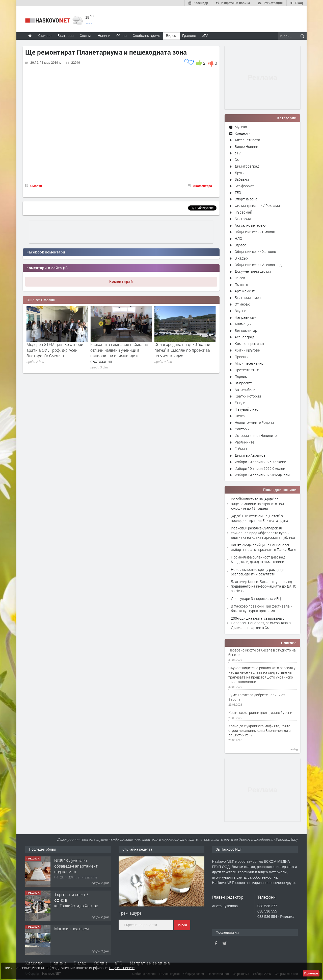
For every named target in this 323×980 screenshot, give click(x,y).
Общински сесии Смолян (255, 232)
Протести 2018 (247, 370)
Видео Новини (246, 146)
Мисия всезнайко (249, 363)
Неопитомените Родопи (254, 422)
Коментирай (121, 282)
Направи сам (246, 317)
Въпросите (244, 383)
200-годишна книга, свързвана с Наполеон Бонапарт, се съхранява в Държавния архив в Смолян (261, 623)
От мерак (242, 304)
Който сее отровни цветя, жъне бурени (260, 713)
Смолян (36, 186)
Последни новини (280, 490)
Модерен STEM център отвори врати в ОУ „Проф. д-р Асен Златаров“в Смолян (119, 350)
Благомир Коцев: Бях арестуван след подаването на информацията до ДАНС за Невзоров (264, 586)
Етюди (240, 403)
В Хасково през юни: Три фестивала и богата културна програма (262, 608)
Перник (241, 376)
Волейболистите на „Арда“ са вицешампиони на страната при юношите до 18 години (257, 504)
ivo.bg (294, 749)
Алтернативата (247, 140)
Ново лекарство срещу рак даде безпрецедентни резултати (257, 572)
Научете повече (122, 968)
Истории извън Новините (256, 436)
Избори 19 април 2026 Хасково (260, 462)
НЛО (238, 238)
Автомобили (245, 390)
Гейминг (241, 449)
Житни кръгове (247, 350)
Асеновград (244, 337)
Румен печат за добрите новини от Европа (257, 697)
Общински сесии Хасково (255, 252)
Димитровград (247, 166)
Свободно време (146, 36)
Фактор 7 (242, 429)
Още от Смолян (41, 300)
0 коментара (202, 186)
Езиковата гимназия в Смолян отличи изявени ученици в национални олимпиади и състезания (183, 353)
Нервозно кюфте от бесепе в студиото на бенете (262, 652)
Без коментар (246, 330)
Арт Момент (245, 291)
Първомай (243, 212)
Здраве (241, 245)
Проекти (242, 357)
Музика (241, 127)
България (243, 219)
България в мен (248, 298)
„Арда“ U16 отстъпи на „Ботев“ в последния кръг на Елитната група (260, 518)
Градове (189, 36)
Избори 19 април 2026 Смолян (260, 468)
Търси (182, 925)
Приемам (311, 973)
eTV (238, 153)
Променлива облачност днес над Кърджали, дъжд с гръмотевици (258, 559)
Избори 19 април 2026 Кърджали (262, 475)
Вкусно (240, 311)
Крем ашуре (130, 913)
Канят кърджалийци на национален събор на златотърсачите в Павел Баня (264, 547)
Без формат (244, 186)
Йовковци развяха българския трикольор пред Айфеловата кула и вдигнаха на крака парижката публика (263, 533)
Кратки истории (248, 396)
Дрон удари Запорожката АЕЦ (256, 599)
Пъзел (240, 278)
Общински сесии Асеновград (258, 265)
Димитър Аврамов (250, 455)
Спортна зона (246, 199)
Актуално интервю (250, 225)
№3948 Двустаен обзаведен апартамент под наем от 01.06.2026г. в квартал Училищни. (76, 906)
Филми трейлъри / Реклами (257, 206)
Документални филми (253, 271)
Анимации (243, 324)
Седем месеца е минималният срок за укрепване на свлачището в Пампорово (55, 350)
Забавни (242, 179)
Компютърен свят (250, 344)
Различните (244, 442)
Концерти (243, 133)
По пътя (241, 284)
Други (240, 173)
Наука (240, 416)
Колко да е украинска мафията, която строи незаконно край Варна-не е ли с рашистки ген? (259, 731)
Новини (104, 36)
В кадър (241, 258)
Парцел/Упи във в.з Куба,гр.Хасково (73, 863)
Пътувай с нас (246, 409)
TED (238, 192)
